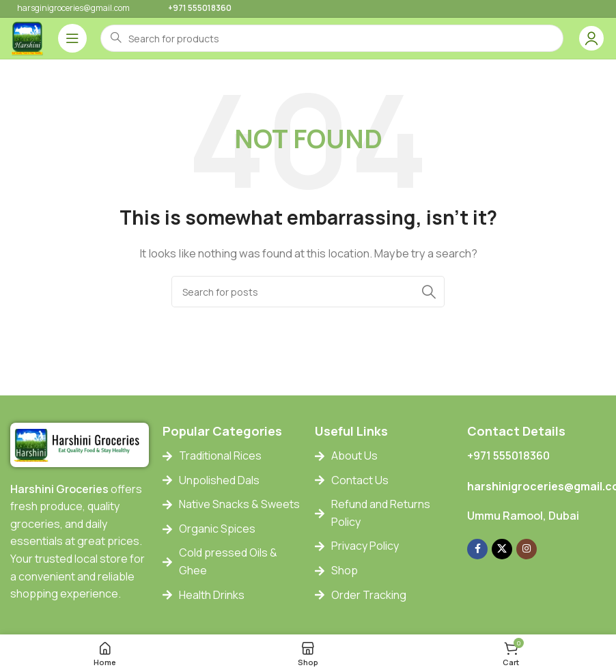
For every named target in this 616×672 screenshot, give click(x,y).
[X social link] (502, 549)
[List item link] (232, 456)
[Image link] (80, 444)
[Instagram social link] (527, 549)
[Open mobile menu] (72, 38)
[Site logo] (27, 37)
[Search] (308, 292)
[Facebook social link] (477, 549)
